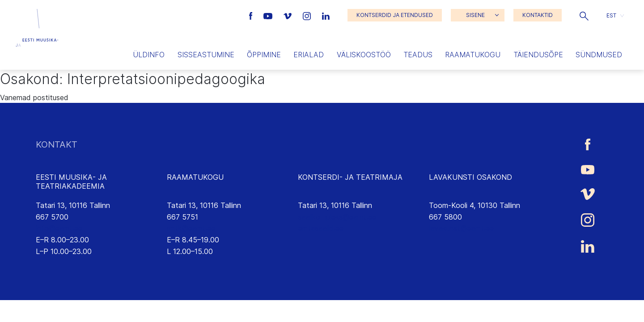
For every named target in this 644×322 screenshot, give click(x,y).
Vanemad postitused (34, 97)
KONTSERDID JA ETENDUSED (395, 15)
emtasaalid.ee (321, 228)
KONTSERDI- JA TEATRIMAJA (350, 177)
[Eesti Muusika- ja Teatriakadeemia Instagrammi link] (308, 15)
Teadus (418, 55)
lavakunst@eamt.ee (461, 228)
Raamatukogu (473, 55)
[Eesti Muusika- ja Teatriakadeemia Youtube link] (269, 15)
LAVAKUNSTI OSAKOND (470, 177)
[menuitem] (615, 15)
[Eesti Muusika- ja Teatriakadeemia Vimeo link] (288, 15)
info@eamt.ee (59, 228)
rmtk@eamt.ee (191, 228)
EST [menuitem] (611, 15)
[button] (584, 15)
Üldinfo (149, 55)
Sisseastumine (206, 55)
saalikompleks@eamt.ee (337, 217)
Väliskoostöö (364, 55)
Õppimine (264, 55)
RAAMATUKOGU (195, 177)
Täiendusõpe (538, 55)
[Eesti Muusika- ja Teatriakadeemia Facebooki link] (252, 15)
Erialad (309, 55)
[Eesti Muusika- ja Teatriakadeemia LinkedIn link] (326, 15)
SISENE (475, 15)
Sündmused (599, 55)
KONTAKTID (538, 15)
